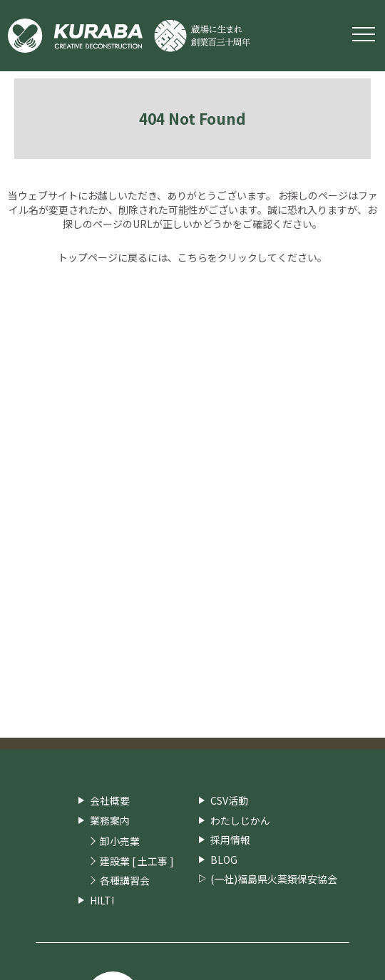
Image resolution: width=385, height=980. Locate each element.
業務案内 (110, 820)
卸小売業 (120, 841)
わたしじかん (240, 820)
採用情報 (230, 840)
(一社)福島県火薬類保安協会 (274, 879)
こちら (192, 257)
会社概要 (110, 800)
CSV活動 (229, 800)
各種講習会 (125, 881)
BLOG (224, 860)
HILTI (102, 900)
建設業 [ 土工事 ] (137, 861)
